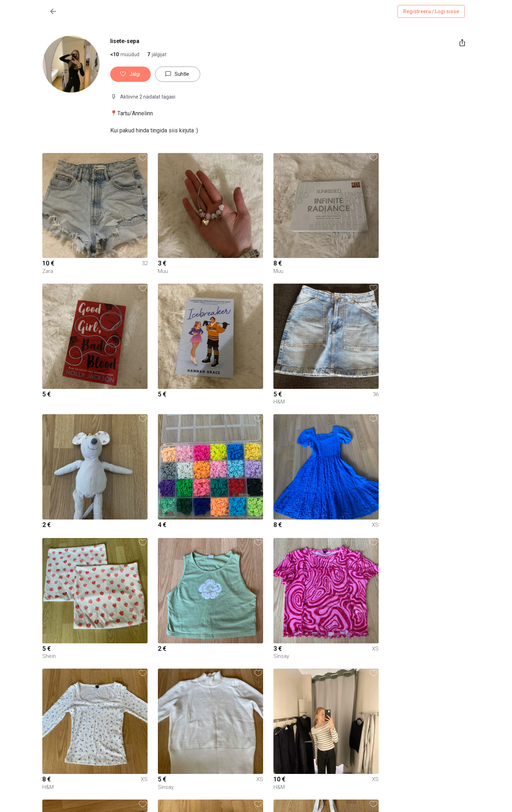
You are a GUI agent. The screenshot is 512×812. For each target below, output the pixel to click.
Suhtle (178, 74)
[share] (462, 43)
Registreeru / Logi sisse (431, 12)
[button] (157, 54)
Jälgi (130, 74)
